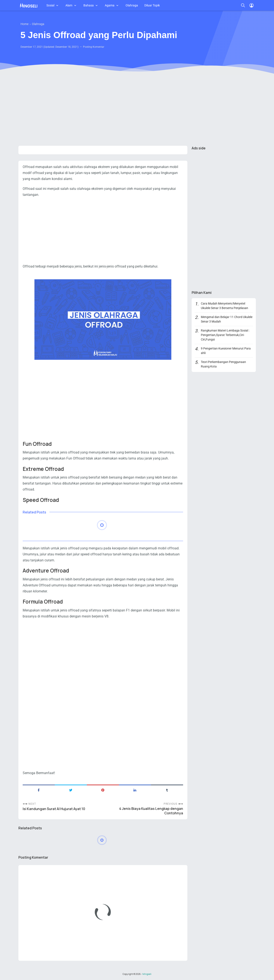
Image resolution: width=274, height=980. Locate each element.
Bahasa (89, 5)
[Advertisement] (137, 109)
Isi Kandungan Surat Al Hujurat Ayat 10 (54, 809)
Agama (110, 5)
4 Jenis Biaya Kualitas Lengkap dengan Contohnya (151, 811)
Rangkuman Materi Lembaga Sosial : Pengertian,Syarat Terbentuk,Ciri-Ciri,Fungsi (225, 335)
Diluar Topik (152, 5)
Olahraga (132, 5)
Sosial (50, 5)
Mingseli (147, 974)
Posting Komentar (94, 47)
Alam (69, 5)
